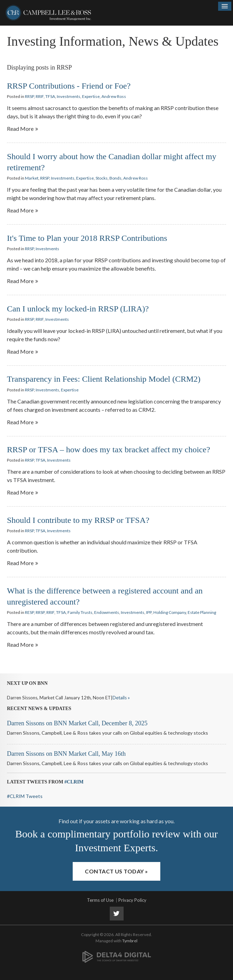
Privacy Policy (132, 900)
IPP (149, 612)
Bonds (115, 178)
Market (32, 178)
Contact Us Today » (116, 871)
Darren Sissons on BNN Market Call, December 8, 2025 (77, 723)
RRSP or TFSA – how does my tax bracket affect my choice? (109, 450)
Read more (20, 129)
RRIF (40, 96)
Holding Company (170, 612)
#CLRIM (74, 782)
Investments (69, 96)
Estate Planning (202, 612)
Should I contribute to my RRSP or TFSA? (78, 520)
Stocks (102, 178)
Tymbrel (130, 941)
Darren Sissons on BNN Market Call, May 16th (66, 754)
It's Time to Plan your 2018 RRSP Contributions (87, 238)
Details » (121, 698)
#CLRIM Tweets (25, 796)
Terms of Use (100, 900)
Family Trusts (80, 612)
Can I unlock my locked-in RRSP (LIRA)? (78, 309)
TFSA (50, 96)
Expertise (91, 96)
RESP (29, 612)
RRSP (29, 96)
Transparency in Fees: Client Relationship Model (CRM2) (104, 379)
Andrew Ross (114, 96)
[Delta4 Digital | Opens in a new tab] (117, 953)
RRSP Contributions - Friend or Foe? (69, 86)
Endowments (107, 612)
